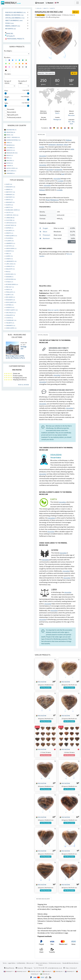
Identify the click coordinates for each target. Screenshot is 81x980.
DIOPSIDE (10, 228)
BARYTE (9, 207)
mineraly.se (45, 974)
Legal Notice (12, 963)
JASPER (9, 256)
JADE (8, 253)
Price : (6, 91)
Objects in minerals (14, 20)
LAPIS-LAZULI (11, 264)
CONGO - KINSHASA (13, 137)
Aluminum (46, 238)
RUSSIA (10, 163)
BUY (76, 12)
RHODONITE (10, 300)
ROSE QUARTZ (11, 302)
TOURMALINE (11, 320)
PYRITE (9, 289)
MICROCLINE (11, 274)
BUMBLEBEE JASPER (13, 210)
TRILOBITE (10, 323)
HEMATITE (10, 251)
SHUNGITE (10, 307)
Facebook (19, 968)
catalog (39, 8)
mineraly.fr (8, 971)
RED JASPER (10, 297)
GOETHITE (10, 246)
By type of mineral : (8, 82)
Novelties (9, 33)
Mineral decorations (14, 15)
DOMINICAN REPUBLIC (13, 140)
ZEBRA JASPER (11, 328)
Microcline (71, 115)
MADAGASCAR (12, 153)
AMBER (9, 189)
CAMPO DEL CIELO (12, 215)
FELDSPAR (10, 238)
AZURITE (9, 205)
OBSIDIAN (10, 277)
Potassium (47, 235)
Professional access (55, 963)
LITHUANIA (11, 148)
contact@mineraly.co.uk (55, 968)
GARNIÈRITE (10, 243)
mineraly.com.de (34, 971)
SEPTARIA (10, 305)
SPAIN (9, 142)
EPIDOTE (10, 233)
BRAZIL (10, 135)
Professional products (15, 39)
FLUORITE (10, 241)
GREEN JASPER (11, 248)
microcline (41, 682)
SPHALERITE (10, 315)
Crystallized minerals (15, 18)
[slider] (6, 93)
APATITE (9, 200)
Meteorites (11, 29)
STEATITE (9, 318)
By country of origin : (23, 82)
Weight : (7, 97)
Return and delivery (42, 963)
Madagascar (57, 119)
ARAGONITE (10, 202)
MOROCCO (11, 150)
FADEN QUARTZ (11, 236)
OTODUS (9, 282)
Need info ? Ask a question (46, 73)
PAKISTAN (10, 160)
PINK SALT (10, 287)
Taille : (6, 103)
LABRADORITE (11, 261)
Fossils (9, 23)
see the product (46, 688)
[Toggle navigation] (78, 3)
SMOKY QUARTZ (12, 310)
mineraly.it (47, 971)
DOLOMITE (10, 230)
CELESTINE (10, 220)
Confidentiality (21, 963)
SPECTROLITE (11, 313)
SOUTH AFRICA (11, 171)
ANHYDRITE (10, 197)
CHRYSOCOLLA (11, 223)
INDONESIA (10, 145)
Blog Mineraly (9, 968)
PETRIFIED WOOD (12, 284)
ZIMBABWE (10, 173)
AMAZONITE (11, 187)
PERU (9, 158)
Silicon (45, 232)
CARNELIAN (10, 218)
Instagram (28, 968)
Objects (46, 8)
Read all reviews (24, 385)
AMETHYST (10, 192)
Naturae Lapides (53, 310)
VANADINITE (11, 325)
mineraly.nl (69, 971)
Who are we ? (30, 963)
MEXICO (10, 155)
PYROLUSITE (10, 292)
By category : (8, 51)
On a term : (8, 74)
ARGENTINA (11, 132)
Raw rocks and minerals (15, 12)
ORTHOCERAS (11, 279)
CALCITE (10, 212)
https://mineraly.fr (71, 968)
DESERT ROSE (11, 225)
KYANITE (9, 259)
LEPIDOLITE (10, 266)
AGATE (9, 184)
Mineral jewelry (13, 26)
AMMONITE (10, 194)
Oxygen (45, 228)
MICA (8, 271)
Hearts (53, 8)
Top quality (10, 36)
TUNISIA (10, 166)
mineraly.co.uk (20, 971)
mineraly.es (58, 971)
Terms (5, 963)
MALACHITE (10, 269)
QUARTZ (10, 295)
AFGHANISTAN (11, 130)
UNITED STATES (12, 168)
